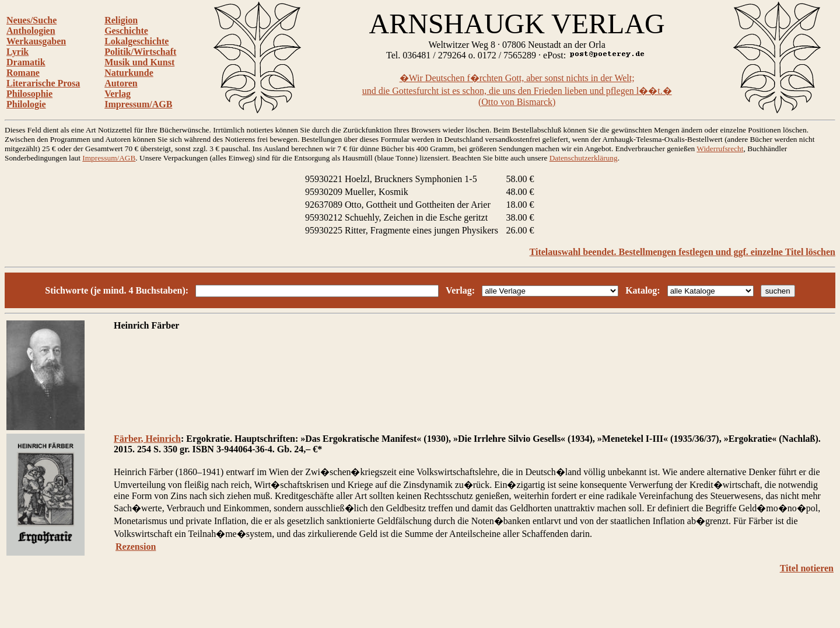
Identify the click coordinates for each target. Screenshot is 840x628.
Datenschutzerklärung (584, 158)
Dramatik (26, 62)
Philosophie (29, 94)
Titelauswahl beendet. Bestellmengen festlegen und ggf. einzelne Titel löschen (682, 252)
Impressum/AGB (138, 104)
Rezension (136, 547)
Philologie (26, 104)
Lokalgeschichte (136, 41)
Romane (23, 73)
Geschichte (126, 31)
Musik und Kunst (139, 62)
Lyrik (17, 52)
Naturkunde (129, 73)
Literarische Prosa (43, 83)
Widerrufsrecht (720, 149)
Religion (121, 20)
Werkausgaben (36, 41)
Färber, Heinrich (147, 439)
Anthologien (31, 31)
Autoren (121, 83)
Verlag (118, 94)
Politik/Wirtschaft (140, 52)
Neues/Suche (32, 20)
